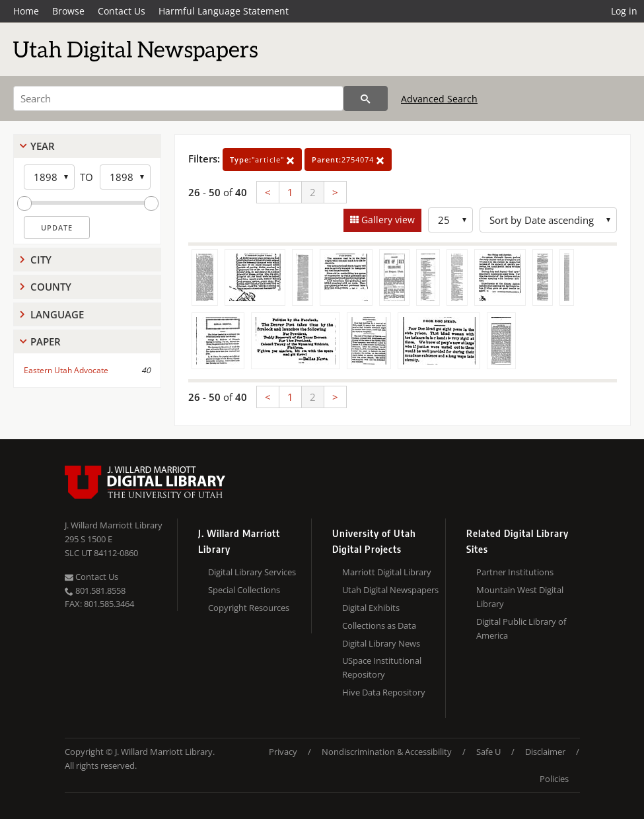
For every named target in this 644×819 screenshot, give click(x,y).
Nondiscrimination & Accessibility (387, 752)
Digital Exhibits (371, 608)
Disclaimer (545, 752)
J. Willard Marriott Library (114, 525)
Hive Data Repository (384, 692)
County (51, 287)
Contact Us (122, 11)
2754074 (348, 160)
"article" (262, 160)
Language (57, 314)
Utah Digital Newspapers (390, 590)
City (41, 260)
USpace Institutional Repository (382, 667)
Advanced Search (439, 99)
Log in (624, 11)
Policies (554, 779)
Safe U (488, 752)
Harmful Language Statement (224, 11)
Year (43, 146)
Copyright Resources (249, 608)
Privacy (283, 752)
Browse (68, 11)
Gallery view (387, 220)
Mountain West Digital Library (520, 597)
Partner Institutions (515, 572)
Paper (46, 341)
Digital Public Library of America (521, 628)
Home (26, 11)
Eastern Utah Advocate (66, 370)
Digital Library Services (252, 572)
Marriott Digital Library (387, 572)
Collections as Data (379, 625)
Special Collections (244, 590)
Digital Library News (381, 643)
